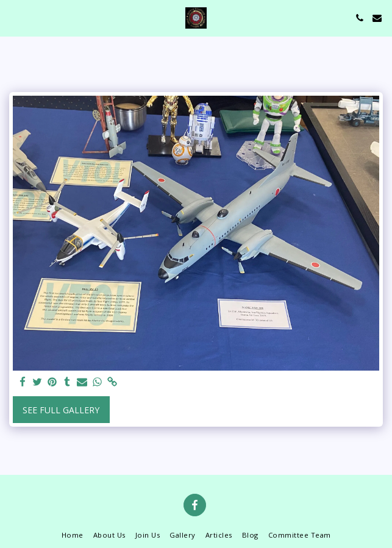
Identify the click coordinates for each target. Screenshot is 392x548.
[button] (13, 17)
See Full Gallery (61, 410)
